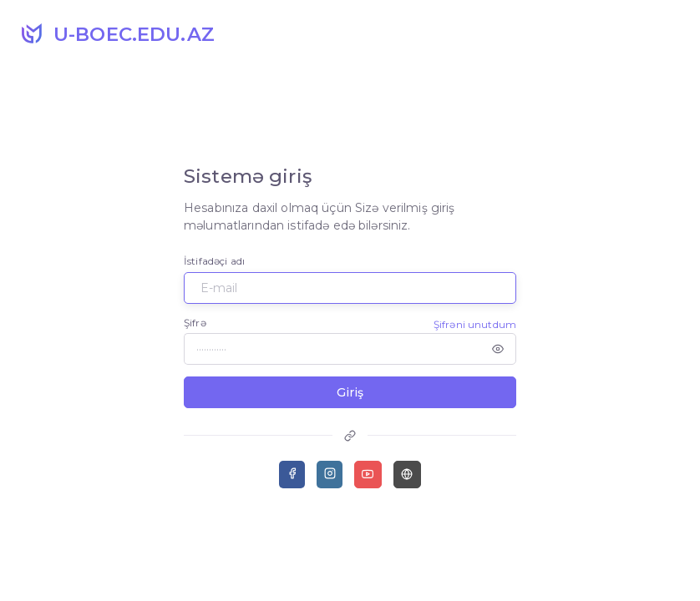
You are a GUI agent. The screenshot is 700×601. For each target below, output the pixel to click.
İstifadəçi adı (214, 261)
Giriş (350, 392)
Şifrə (195, 323)
